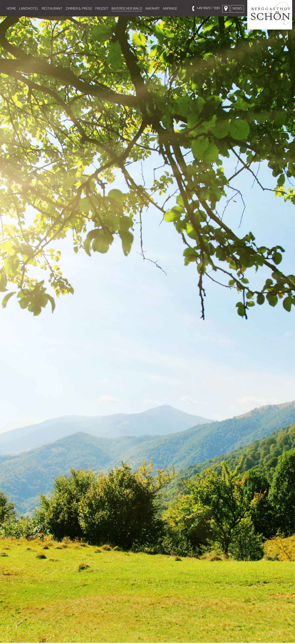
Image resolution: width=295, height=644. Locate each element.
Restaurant (52, 9)
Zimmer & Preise (79, 9)
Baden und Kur (222, 637)
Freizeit (102, 9)
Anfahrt (153, 9)
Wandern (33, 637)
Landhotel (29, 9)
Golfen (185, 637)
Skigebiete (152, 637)
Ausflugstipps (72, 637)
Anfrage (170, 9)
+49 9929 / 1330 (208, 8)
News (237, 9)
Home (11, 9)
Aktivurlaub (113, 637)
